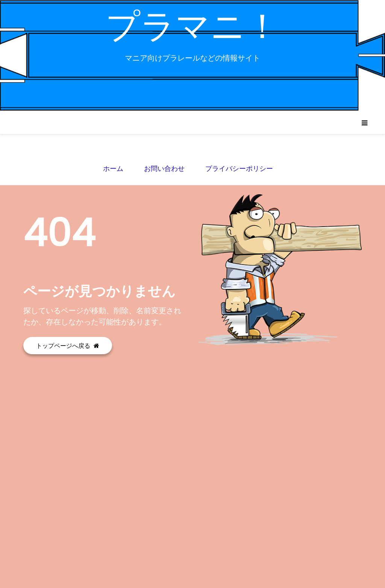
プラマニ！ (193, 26)
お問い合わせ (164, 168)
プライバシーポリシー (239, 168)
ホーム (113, 168)
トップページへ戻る (68, 346)
